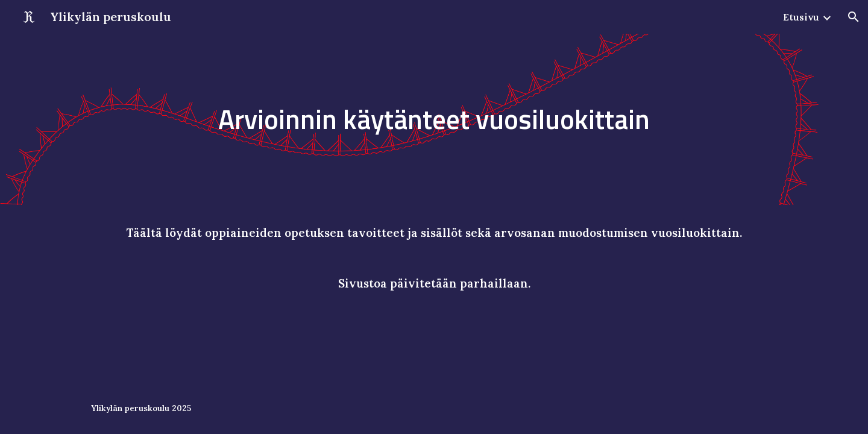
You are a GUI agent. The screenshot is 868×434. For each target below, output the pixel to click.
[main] (434, 120)
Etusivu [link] (801, 17)
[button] (854, 17)
